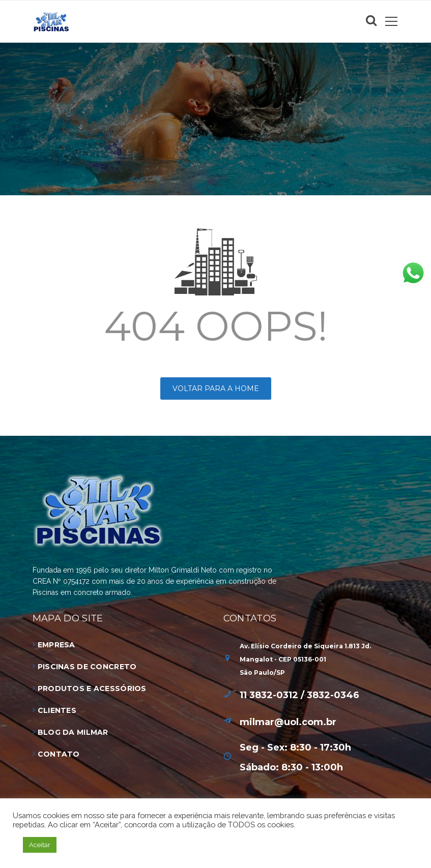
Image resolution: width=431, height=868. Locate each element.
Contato (59, 754)
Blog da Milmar (73, 732)
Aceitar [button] (40, 845)
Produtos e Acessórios (92, 689)
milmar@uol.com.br (288, 722)
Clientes (57, 710)
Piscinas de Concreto (87, 667)
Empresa (56, 645)
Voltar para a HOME (216, 388)
